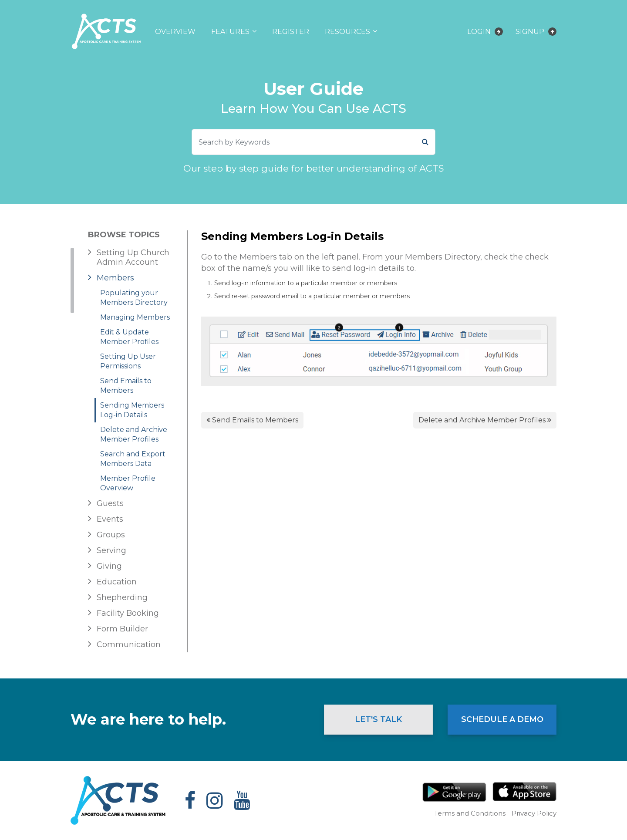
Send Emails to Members (126, 386)
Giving (109, 566)
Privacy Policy (534, 813)
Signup (536, 32)
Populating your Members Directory (134, 298)
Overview (175, 32)
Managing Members (135, 317)
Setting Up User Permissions (128, 361)
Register (291, 32)
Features (230, 32)
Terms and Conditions (470, 813)
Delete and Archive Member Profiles (134, 434)
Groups (111, 535)
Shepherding (122, 597)
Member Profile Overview (128, 483)
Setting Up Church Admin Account (133, 257)
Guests (110, 503)
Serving (111, 550)
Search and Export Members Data (133, 459)
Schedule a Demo (502, 719)
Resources (347, 32)
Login (485, 32)
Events (110, 519)
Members (115, 278)
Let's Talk (378, 719)
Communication (129, 644)
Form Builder (122, 629)
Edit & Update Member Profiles (129, 337)
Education (117, 582)
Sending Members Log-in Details (132, 410)
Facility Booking (128, 613)
